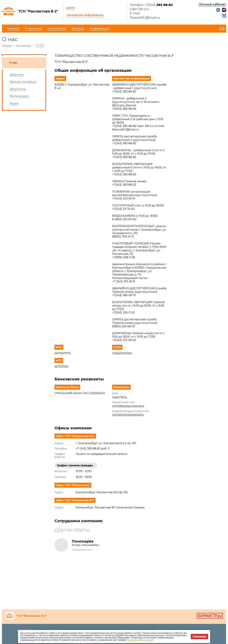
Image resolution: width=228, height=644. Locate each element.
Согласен (199, 637)
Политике (133, 640)
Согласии (147, 640)
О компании (23, 46)
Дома (71, 8)
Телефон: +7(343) (151, 5)
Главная (7, 46)
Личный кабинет (212, 4)
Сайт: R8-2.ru (140, 9)
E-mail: (135, 13)
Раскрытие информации (85, 15)
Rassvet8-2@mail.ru (145, 18)
